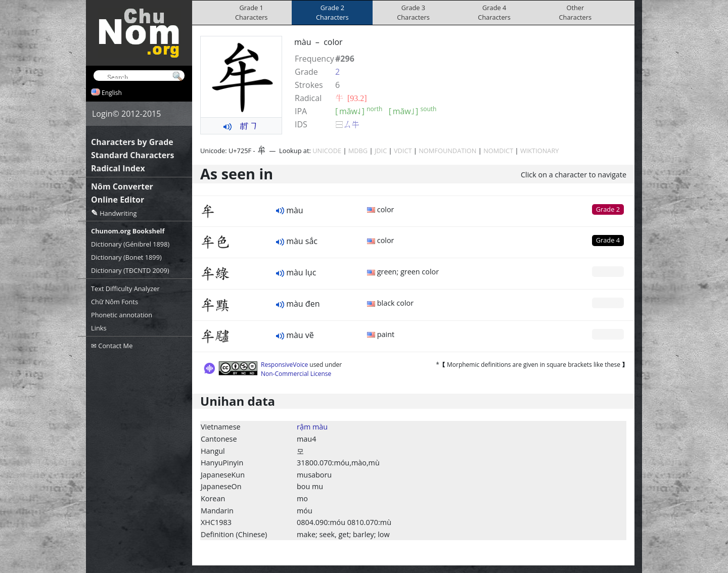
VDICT (403, 151)
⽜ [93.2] (351, 98)
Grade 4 (608, 240)
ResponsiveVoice (284, 365)
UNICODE (327, 151)
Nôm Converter (122, 186)
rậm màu (312, 427)
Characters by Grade (132, 142)
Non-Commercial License (296, 374)
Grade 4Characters (494, 12)
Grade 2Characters (332, 12)
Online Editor (118, 200)
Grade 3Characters (413, 12)
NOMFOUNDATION (447, 151)
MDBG (358, 151)
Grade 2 (608, 209)
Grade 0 (608, 271)
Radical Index (118, 168)
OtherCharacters (576, 12)
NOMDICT (498, 151)
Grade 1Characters (252, 12)
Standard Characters (132, 155)
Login (102, 114)
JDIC (381, 151)
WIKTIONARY (540, 151)
